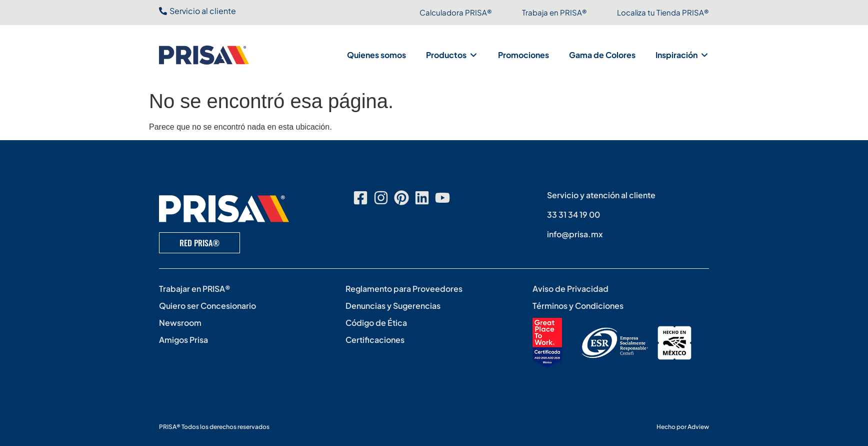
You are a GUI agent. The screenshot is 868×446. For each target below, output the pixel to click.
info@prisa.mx (575, 234)
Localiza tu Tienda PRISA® (663, 12)
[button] (452, 55)
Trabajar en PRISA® (195, 289)
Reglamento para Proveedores (404, 289)
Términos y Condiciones (578, 306)
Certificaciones (375, 340)
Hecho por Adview (683, 427)
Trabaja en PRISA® (554, 12)
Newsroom (180, 323)
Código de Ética (376, 323)
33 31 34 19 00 (573, 214)
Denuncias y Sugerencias (393, 306)
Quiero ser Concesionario (207, 306)
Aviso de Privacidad (570, 289)
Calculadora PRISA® (456, 12)
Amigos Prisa (183, 340)
